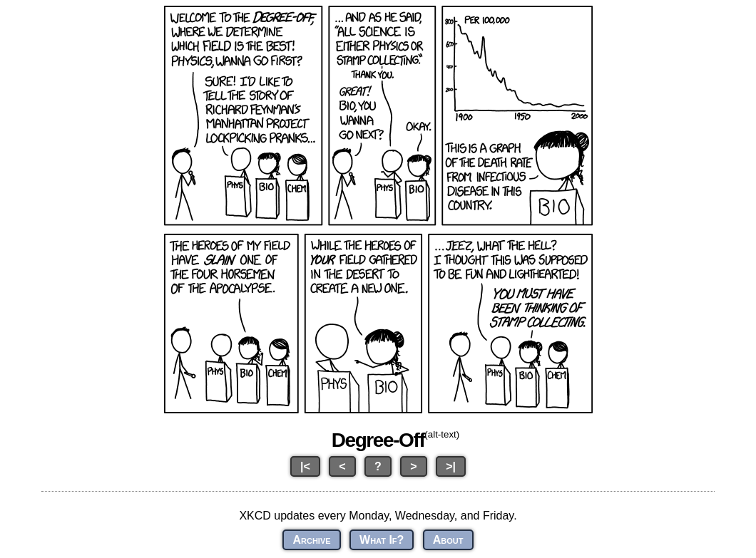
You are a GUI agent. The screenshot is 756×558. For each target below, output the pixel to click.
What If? (382, 540)
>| (451, 466)
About (448, 540)
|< (305, 466)
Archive (311, 540)
